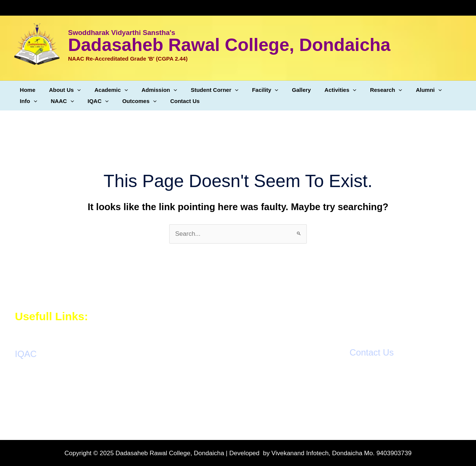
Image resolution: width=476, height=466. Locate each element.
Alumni (405, 90)
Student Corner (203, 90)
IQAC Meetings (36, 384)
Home (26, 90)
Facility (252, 90)
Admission (151, 90)
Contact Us (145, 101)
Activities (322, 90)
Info (438, 90)
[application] (73, 90)
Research (365, 90)
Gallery (285, 90)
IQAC (63, 101)
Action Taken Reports (45, 393)
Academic (105, 90)
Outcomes (102, 101)
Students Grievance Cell (49, 403)
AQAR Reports (36, 374)
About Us (61, 90)
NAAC (30, 101)
